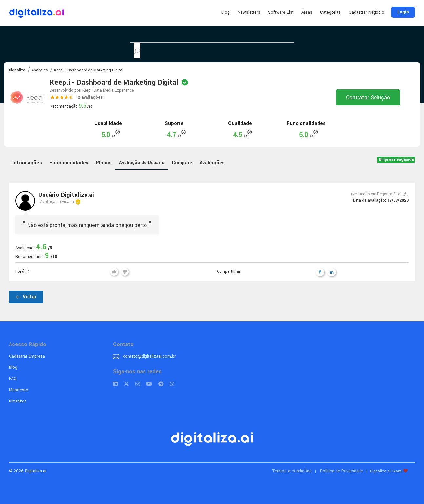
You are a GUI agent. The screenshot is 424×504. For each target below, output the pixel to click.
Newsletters (249, 12)
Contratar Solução (368, 97)
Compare (182, 163)
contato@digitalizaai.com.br (149, 356)
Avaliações (212, 163)
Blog (225, 12)
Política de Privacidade (342, 471)
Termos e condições (292, 471)
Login (403, 12)
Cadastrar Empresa (27, 356)
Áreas (307, 12)
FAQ (13, 379)
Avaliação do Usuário (142, 163)
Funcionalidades (69, 163)
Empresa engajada (396, 160)
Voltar (26, 297)
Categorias (330, 12)
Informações (27, 163)
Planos (104, 163)
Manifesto (19, 390)
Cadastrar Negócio (366, 12)
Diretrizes (18, 401)
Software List (281, 12)
